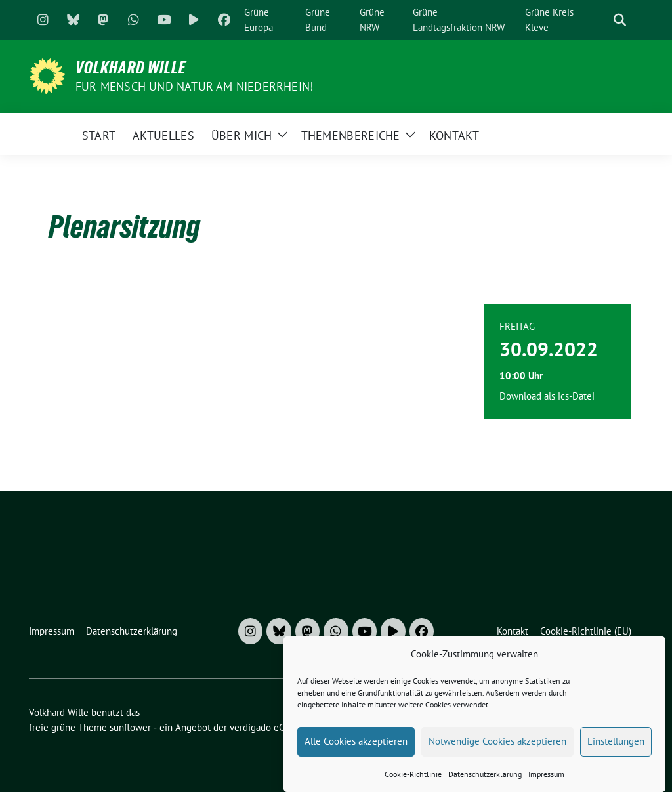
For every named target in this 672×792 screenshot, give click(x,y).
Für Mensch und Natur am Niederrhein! (194, 86)
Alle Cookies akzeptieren (356, 748)
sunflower (130, 727)
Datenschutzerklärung (485, 780)
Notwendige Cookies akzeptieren (497, 748)
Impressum (546, 780)
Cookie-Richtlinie (413, 780)
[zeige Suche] (620, 20)
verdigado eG (257, 727)
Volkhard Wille (131, 68)
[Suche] (601, 20)
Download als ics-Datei (547, 396)
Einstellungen (616, 748)
